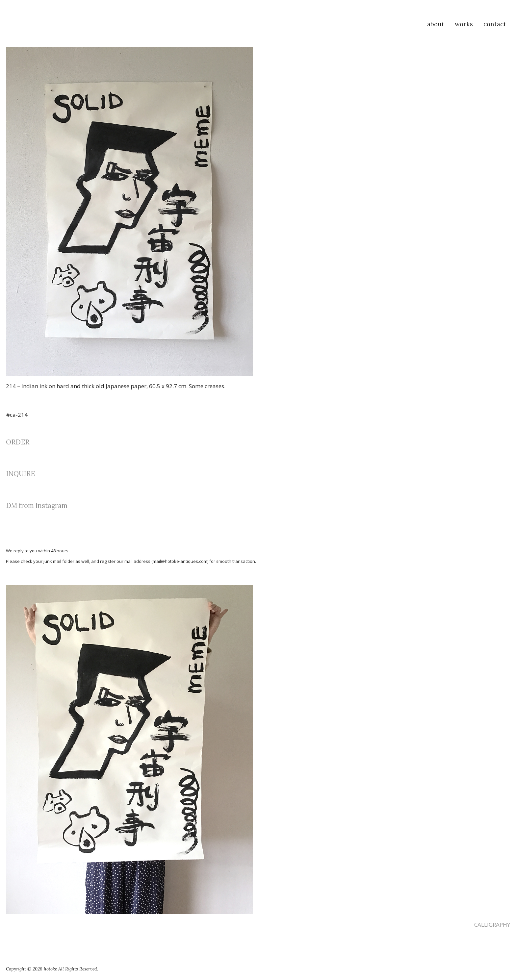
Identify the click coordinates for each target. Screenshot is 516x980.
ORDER (18, 442)
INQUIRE (20, 474)
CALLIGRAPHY (492, 925)
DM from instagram (37, 505)
